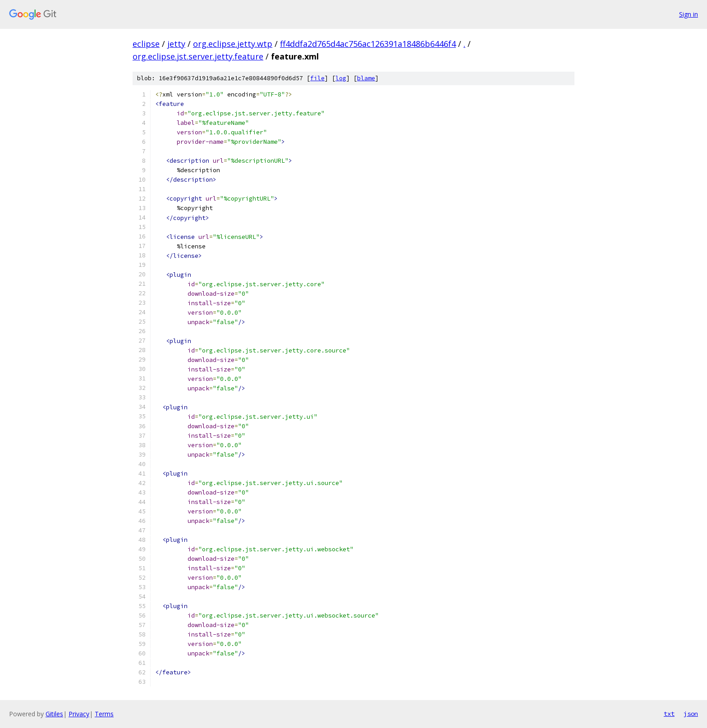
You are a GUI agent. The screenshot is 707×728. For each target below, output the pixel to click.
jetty (176, 44)
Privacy (79, 714)
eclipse (146, 44)
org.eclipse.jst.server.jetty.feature (198, 56)
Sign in (689, 14)
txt (669, 714)
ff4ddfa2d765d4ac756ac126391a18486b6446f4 (368, 44)
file (317, 78)
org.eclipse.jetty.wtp (233, 44)
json (691, 714)
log (341, 78)
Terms (104, 714)
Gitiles (54, 714)
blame (366, 78)
